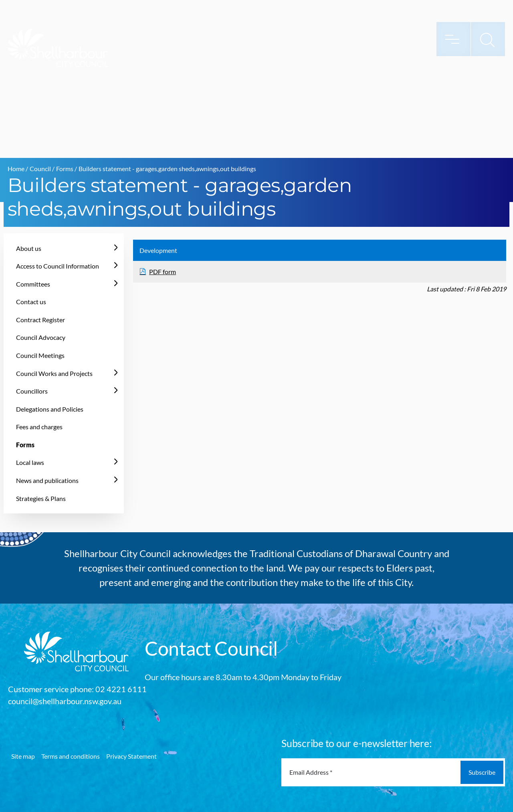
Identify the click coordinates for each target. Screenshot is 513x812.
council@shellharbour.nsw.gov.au (65, 701)
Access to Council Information (58, 266)
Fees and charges (39, 427)
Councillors (32, 391)
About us (29, 248)
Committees (33, 284)
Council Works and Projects (54, 373)
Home (16, 169)
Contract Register (40, 320)
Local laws (30, 462)
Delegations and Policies (50, 409)
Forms (65, 169)
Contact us (31, 302)
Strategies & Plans (41, 498)
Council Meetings (40, 355)
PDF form (163, 272)
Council (40, 169)
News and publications (47, 480)
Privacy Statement (131, 756)
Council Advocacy (41, 337)
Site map (23, 756)
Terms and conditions (71, 756)
